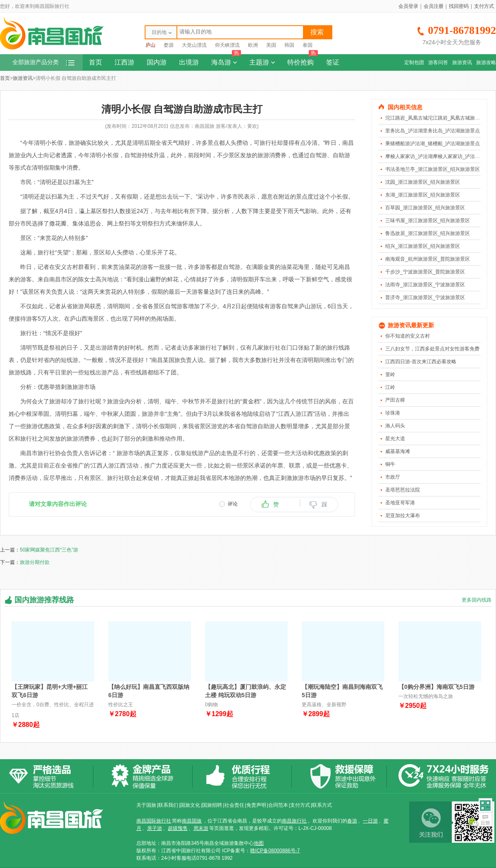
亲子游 (155, 828)
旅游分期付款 (35, 562)
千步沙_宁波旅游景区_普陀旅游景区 (425, 272)
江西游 (124, 62)
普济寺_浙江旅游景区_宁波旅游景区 (425, 297)
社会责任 (234, 805)
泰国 (308, 45)
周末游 (201, 828)
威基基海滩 (398, 451)
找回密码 (459, 6)
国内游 (157, 62)
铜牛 (390, 464)
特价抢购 (303, 60)
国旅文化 (190, 805)
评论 (233, 504)
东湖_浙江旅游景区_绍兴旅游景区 (423, 195)
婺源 (169, 45)
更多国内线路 (477, 600)
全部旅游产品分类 (43, 62)
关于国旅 (146, 805)
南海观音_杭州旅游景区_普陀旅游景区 (428, 259)
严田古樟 (395, 400)
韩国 (289, 45)
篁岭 (390, 374)
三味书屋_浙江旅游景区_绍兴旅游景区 (428, 221)
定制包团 (414, 62)
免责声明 (256, 805)
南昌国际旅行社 (154, 821)
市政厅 (393, 477)
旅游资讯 (462, 62)
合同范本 (278, 805)
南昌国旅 (192, 821)
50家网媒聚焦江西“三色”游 (49, 550)
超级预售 (178, 828)
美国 (271, 45)
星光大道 (395, 439)
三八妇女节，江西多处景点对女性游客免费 (432, 349)
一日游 (370, 821)
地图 (259, 843)
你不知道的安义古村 (408, 336)
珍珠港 (393, 413)
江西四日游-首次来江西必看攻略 (421, 362)
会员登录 (408, 6)
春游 (352, 821)
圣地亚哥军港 (400, 503)
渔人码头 (395, 426)
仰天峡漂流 (227, 45)
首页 (95, 62)
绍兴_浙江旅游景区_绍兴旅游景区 (423, 246)
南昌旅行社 (294, 821)
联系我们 (168, 805)
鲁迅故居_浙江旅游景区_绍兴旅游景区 (428, 233)
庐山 (150, 45)
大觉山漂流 (194, 45)
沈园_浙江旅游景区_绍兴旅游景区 (423, 182)
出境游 (189, 62)
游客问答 (438, 62)
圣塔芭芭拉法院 (403, 490)
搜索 (317, 32)
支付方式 (484, 6)
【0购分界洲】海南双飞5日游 (436, 687)
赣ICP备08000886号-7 (275, 851)
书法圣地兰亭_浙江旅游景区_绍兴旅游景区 (433, 169)
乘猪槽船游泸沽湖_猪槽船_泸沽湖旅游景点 (433, 144)
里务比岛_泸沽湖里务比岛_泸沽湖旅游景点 (433, 131)
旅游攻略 (486, 62)
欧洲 (253, 45)
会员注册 (434, 6)
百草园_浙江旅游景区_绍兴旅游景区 (425, 208)
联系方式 (322, 805)
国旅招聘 (212, 805)
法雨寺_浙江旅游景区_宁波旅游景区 (425, 285)
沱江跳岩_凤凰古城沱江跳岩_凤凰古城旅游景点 (438, 118)
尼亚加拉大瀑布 (403, 516)
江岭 (390, 387)
